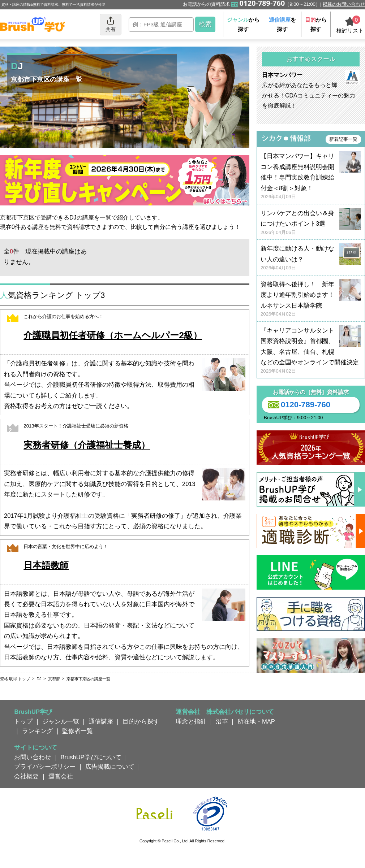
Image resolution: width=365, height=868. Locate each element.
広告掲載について (110, 767)
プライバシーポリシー (45, 767)
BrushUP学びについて (91, 757)
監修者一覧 (78, 731)
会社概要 (26, 776)
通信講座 (101, 721)
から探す (243, 24)
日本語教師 (46, 565)
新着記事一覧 (343, 139)
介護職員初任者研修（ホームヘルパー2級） (113, 335)
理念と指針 (191, 721)
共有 (111, 24)
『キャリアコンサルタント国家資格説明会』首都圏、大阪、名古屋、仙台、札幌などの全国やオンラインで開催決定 (311, 351)
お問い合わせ (33, 757)
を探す (282, 24)
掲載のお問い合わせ (344, 4)
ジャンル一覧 (61, 721)
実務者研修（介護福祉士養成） (87, 445)
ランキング (37, 731)
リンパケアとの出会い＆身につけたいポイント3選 (311, 223)
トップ (23, 721)
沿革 (222, 721)
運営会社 (61, 776)
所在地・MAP (256, 721)
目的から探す (141, 721)
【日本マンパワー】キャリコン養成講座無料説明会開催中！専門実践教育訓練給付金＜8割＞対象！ (311, 176)
